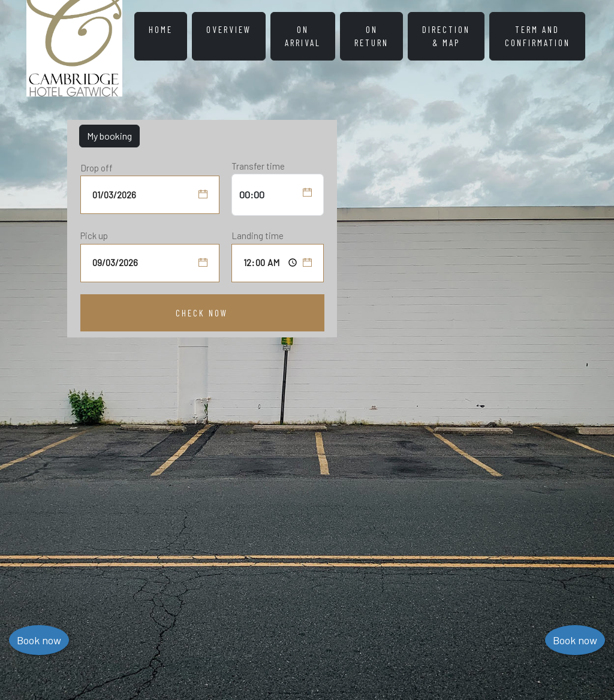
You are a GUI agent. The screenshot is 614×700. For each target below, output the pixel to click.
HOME (161, 29)
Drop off (97, 168)
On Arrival (303, 36)
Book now (575, 640)
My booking (109, 136)
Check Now (202, 313)
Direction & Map (446, 36)
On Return (371, 36)
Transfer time (258, 166)
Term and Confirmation (538, 36)
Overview (229, 29)
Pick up (94, 236)
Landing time (258, 236)
